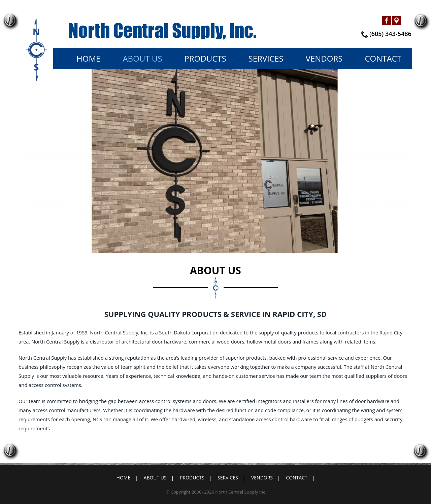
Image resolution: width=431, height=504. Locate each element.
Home (88, 58)
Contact (383, 58)
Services (266, 58)
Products (205, 58)
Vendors (324, 58)
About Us (142, 58)
